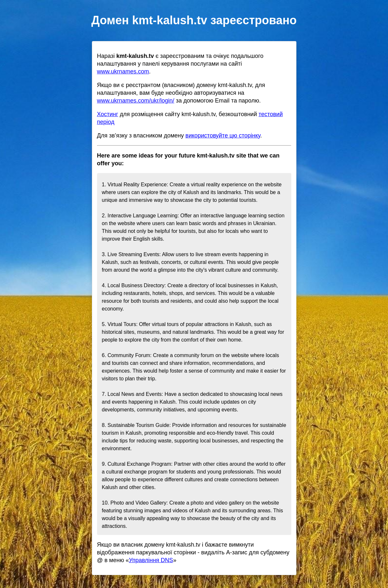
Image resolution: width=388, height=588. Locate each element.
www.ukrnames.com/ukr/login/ (136, 101)
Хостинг (108, 114)
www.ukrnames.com (123, 71)
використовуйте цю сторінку (223, 136)
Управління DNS (151, 560)
